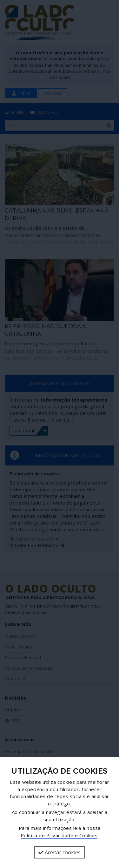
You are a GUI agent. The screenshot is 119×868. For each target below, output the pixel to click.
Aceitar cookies (60, 852)
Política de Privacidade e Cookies (59, 835)
